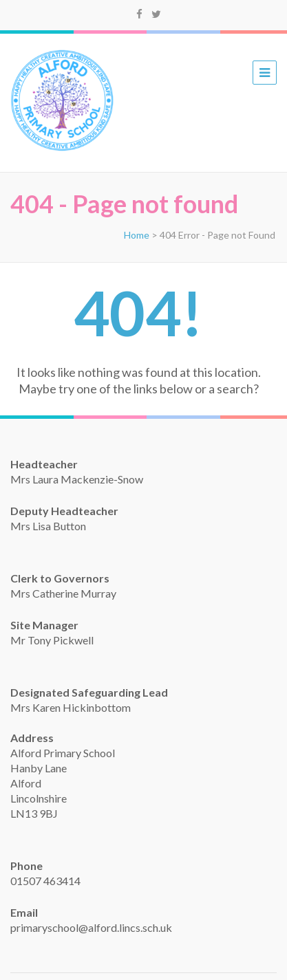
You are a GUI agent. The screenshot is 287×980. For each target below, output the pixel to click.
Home (137, 235)
